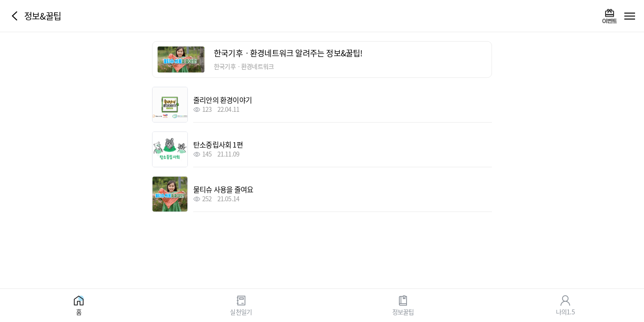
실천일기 (241, 311)
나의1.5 (565, 311)
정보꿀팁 (403, 311)
